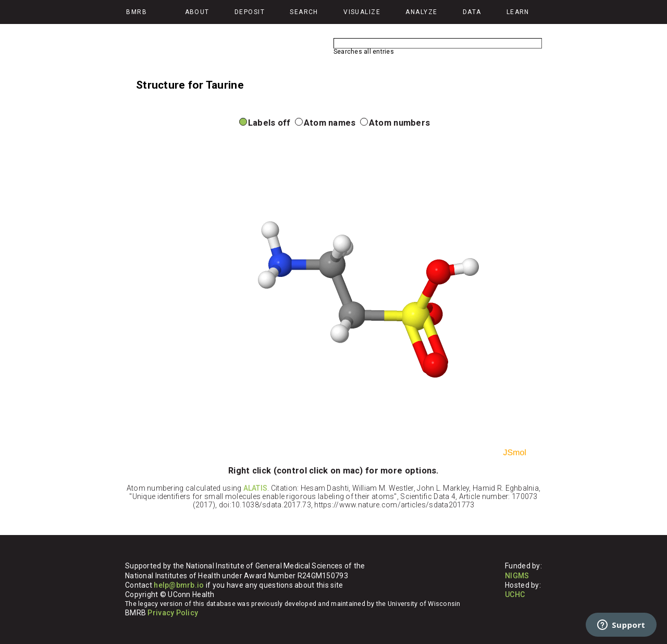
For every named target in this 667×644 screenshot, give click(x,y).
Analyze (421, 12)
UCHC (515, 594)
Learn (518, 12)
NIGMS (517, 576)
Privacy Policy (173, 613)
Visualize (362, 12)
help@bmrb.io (179, 585)
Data (472, 12)
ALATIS (256, 488)
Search (304, 12)
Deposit (250, 12)
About (197, 12)
